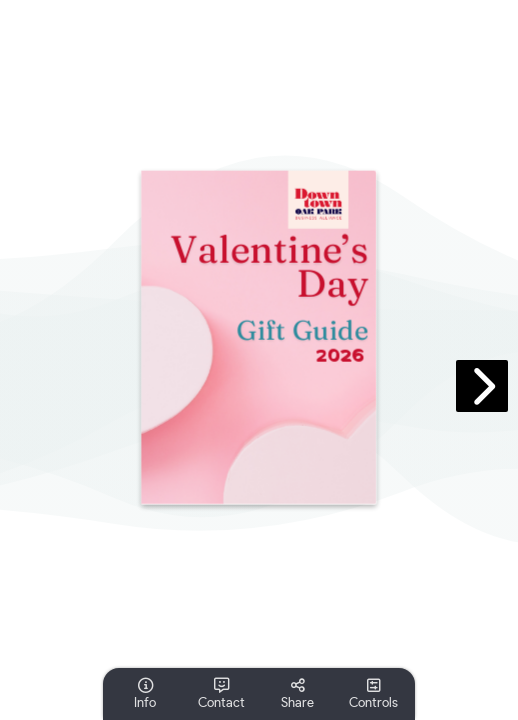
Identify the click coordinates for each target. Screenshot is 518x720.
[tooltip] (145, 694)
